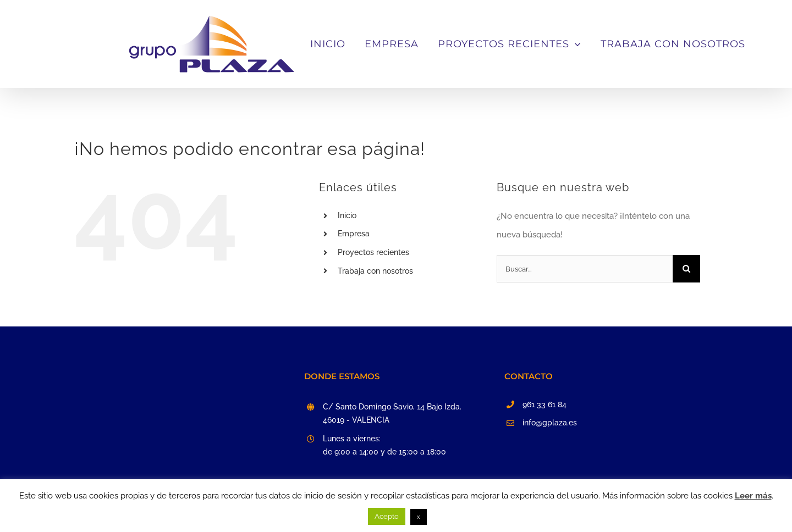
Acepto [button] (387, 516)
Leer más (753, 496)
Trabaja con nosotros (375, 359)
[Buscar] (686, 357)
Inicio (347, 303)
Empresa (354, 322)
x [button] (419, 517)
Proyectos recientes (373, 340)
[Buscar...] (585, 357)
